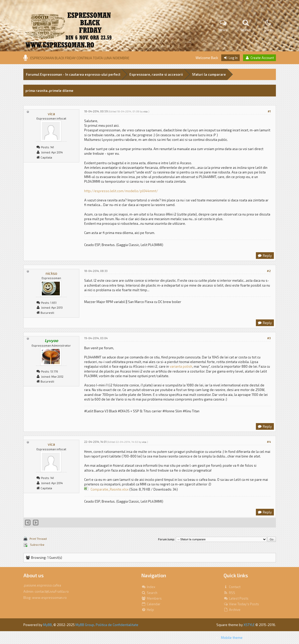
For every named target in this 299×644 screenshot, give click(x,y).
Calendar (151, 604)
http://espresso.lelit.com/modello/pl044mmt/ (121, 191)
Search (149, 593)
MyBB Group (85, 625)
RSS (229, 593)
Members (152, 598)
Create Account (259, 58)
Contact (232, 587)
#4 (269, 442)
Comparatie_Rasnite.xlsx (110, 489)
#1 (269, 111)
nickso (51, 273)
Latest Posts (236, 598)
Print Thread (38, 539)
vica (51, 114)
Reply (265, 256)
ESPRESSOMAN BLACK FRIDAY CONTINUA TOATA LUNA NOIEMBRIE (80, 58)
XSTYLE (249, 625)
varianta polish (181, 366)
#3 (269, 338)
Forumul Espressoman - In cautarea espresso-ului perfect (73, 74)
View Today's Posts (241, 604)
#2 (269, 271)
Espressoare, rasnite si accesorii (156, 74)
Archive (232, 610)
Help (148, 610)
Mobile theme (232, 638)
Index (148, 587)
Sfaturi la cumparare (209, 74)
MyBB (47, 625)
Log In (230, 58)
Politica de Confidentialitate (117, 625)
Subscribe (37, 545)
